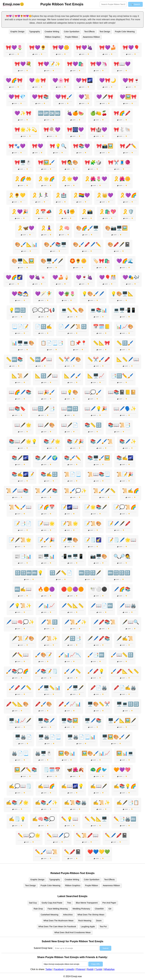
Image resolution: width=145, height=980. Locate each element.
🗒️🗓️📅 (52, 770)
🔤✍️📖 (23, 589)
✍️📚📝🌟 (17, 803)
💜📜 (84, 97)
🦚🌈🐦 (99, 770)
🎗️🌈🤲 (23, 179)
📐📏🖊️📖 (128, 359)
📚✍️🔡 (49, 474)
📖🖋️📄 (70, 425)
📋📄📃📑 (52, 343)
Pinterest (81, 969)
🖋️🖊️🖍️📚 (99, 638)
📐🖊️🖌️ (72, 376)
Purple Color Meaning (125, 32)
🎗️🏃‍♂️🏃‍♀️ (40, 195)
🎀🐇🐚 (122, 130)
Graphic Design (17, 32)
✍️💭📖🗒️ (20, 786)
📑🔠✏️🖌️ (122, 376)
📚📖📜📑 (119, 425)
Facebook (59, 969)
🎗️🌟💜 (70, 179)
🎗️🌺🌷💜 (96, 179)
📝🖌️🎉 (46, 540)
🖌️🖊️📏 (72, 671)
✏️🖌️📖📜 (46, 852)
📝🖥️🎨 (70, 540)
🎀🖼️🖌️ (46, 162)
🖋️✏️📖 (20, 655)
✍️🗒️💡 (17, 819)
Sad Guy (33, 903)
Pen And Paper (109, 903)
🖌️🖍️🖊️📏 (20, 688)
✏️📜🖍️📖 (87, 835)
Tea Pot (103, 927)
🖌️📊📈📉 (70, 655)
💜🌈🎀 (14, 80)
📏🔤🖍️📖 (41, 359)
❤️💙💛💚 (99, 852)
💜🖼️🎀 (128, 97)
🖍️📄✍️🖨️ (125, 688)
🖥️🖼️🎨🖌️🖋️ (116, 737)
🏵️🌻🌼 (78, 261)
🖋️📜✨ (49, 638)
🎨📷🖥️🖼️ (116, 228)
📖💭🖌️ (93, 392)
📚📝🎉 (75, 441)
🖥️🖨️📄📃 (50, 737)
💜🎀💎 (17, 97)
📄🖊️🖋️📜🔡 (72, 327)
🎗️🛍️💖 (108, 212)
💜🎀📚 (40, 97)
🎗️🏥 (61, 195)
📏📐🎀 (102, 343)
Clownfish (99, 909)
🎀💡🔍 (58, 146)
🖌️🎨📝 (43, 655)
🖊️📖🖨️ (128, 606)
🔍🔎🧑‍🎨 (122, 556)
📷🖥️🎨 (99, 556)
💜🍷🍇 (84, 277)
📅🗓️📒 (102, 327)
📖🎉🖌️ (46, 392)
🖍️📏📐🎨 (17, 704)
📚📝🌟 (52, 441)
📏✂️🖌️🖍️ (99, 359)
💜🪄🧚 (43, 294)
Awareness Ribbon (91, 37)
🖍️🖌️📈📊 (70, 704)
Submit (105, 948)
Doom (99, 921)
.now (11, 4)
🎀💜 (38, 146)
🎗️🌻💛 (17, 195)
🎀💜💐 (23, 64)
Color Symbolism (72, 32)
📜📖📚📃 (99, 474)
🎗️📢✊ (67, 212)
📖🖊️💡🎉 (96, 409)
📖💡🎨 (70, 392)
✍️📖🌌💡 (72, 786)
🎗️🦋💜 (26, 228)
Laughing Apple (88, 927)
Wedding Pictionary (81, 909)
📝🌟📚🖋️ (96, 507)
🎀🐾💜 (17, 146)
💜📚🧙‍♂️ (20, 294)
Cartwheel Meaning (50, 915)
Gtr (110, 909)
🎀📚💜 (81, 146)
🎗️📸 (87, 212)
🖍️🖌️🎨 (43, 704)
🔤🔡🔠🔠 (119, 573)
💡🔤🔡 (17, 310)
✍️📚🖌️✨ (46, 803)
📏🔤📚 (14, 359)
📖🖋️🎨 (46, 425)
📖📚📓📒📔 (122, 392)
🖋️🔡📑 (72, 638)
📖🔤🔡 (70, 409)
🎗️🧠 (64, 228)
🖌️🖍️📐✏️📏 (125, 671)
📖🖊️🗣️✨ (125, 409)
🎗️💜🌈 (128, 195)
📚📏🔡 (93, 425)
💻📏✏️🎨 (72, 310)
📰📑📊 (23, 556)
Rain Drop (38, 909)
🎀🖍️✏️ (128, 146)
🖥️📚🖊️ (46, 720)
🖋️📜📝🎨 (23, 638)
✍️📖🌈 (46, 786)
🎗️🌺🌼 (122, 179)
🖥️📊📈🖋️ (20, 720)
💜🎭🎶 (131, 277)
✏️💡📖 (70, 819)
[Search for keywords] (113, 4)
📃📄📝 (20, 327)
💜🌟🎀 (38, 80)
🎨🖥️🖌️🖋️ (52, 261)
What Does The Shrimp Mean (91, 915)
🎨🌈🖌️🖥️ (87, 228)
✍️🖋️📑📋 (128, 803)
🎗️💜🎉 (20, 212)
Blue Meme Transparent (87, 903)
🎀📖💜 (122, 64)
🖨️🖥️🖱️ (43, 753)
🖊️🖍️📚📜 (104, 622)
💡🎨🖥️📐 (122, 294)
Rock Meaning (85, 921)
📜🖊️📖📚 (17, 491)
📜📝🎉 (125, 474)
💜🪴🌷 (67, 294)
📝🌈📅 (46, 507)
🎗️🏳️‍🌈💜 (81, 195)
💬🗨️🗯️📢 (43, 310)
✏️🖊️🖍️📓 (116, 835)
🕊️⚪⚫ (99, 589)
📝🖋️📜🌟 (20, 540)
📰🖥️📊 (46, 556)
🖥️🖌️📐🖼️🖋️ (122, 720)
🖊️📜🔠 (49, 622)
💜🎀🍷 (131, 80)
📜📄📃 (72, 474)
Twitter (49, 969)
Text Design (105, 32)
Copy (12, 54)
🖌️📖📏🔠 (122, 655)
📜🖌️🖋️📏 (104, 491)
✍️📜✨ (102, 803)
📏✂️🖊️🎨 (70, 359)
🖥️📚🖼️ (70, 720)
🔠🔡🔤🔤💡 (29, 573)
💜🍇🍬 (38, 277)
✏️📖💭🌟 (29, 835)
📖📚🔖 (17, 409)
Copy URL (96, 964)
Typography (34, 32)
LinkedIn (70, 969)
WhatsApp (109, 969)
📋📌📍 (78, 343)
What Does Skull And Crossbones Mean (72, 932)
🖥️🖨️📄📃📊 (81, 737)
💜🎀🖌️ (64, 97)
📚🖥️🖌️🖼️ (99, 458)
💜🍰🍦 (61, 277)
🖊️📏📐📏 (72, 606)
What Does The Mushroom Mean (58, 921)
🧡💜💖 (122, 770)
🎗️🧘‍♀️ (46, 228)
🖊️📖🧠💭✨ (20, 622)
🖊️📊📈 (46, 606)
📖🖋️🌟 (23, 425)
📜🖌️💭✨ (75, 491)
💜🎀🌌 (84, 80)
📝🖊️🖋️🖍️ (119, 524)
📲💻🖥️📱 (72, 556)
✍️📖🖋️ (99, 786)
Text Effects (89, 32)
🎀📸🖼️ (105, 146)
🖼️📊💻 (125, 753)
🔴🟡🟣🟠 (72, 589)
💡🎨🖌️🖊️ (93, 294)
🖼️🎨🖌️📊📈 (96, 753)
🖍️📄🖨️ (99, 688)
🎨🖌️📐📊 (26, 245)
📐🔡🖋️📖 (46, 376)
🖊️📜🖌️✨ (75, 622)
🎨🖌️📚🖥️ (55, 245)
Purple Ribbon (72, 37)
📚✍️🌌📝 (23, 474)
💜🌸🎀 (61, 80)
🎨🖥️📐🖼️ (23, 261)
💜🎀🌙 (108, 80)
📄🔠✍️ (43, 327)
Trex (69, 903)
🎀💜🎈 (131, 48)
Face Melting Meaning (58, 909)
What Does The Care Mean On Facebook (57, 927)
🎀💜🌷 (14, 48)
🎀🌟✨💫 (26, 130)
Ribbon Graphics (53, 37)
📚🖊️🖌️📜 (102, 441)
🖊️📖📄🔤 (102, 606)
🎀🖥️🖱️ (23, 162)
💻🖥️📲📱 (125, 310)
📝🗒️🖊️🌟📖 (122, 540)
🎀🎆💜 (75, 130)
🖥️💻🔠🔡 (128, 704)
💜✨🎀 (23, 113)
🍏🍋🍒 (99, 113)
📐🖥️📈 (96, 376)
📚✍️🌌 (125, 458)
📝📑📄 (23, 524)
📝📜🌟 (70, 524)
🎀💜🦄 (99, 64)
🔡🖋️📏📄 (61, 573)
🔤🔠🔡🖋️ (90, 573)
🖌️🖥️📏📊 (49, 688)
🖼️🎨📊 (67, 753)
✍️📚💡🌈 (125, 786)
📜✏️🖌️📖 (20, 507)
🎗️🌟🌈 (46, 179)
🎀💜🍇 (84, 48)
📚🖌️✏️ (72, 458)
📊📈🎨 (125, 327)
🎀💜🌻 (38, 48)
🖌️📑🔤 (96, 655)
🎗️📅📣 (43, 212)
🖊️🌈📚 (122, 589)
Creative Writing (52, 32)
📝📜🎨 (93, 524)
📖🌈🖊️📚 (20, 392)
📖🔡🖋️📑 (43, 409)
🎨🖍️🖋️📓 (119, 245)
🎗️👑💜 (105, 195)
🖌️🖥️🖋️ (75, 688)
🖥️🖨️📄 (23, 737)
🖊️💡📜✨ (20, 606)
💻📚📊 (99, 310)
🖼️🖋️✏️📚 (26, 770)
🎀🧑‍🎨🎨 (70, 162)
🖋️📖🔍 (131, 622)
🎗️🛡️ (128, 212)
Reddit (90, 969)
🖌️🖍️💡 (96, 671)
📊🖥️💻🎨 (23, 343)
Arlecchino (68, 915)
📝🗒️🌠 (93, 540)
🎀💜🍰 (108, 48)
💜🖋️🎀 (105, 97)
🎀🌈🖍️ (122, 113)
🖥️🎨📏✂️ (99, 704)
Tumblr (99, 969)
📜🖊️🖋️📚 (46, 491)
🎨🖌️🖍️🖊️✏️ (87, 245)
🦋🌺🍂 (75, 770)
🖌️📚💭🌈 (17, 671)
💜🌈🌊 (125, 261)
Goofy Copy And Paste (52, 903)
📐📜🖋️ (20, 376)
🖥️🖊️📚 (93, 720)
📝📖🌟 (46, 524)
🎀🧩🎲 (93, 162)
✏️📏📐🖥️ (96, 819)
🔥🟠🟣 (46, 589)
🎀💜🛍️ (75, 64)
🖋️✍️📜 (125, 638)
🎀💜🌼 (61, 48)
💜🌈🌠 (14, 277)
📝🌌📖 (70, 507)
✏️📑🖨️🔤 (125, 819)
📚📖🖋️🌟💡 (23, 441)
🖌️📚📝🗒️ (46, 671)
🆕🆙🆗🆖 (49, 113)
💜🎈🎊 (108, 277)
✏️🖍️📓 (72, 852)
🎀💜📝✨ (49, 64)
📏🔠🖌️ (125, 343)
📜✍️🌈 (131, 491)
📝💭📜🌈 (125, 507)
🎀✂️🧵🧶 (119, 162)
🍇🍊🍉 (75, 113)
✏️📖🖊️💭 (58, 835)
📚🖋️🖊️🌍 (46, 458)
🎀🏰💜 (99, 130)
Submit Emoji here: (43, 948)
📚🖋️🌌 (20, 458)
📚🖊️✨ (128, 441)
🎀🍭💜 (52, 130)
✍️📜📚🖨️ (75, 803)
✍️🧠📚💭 (43, 819)
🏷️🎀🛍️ (102, 261)
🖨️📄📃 (20, 753)
